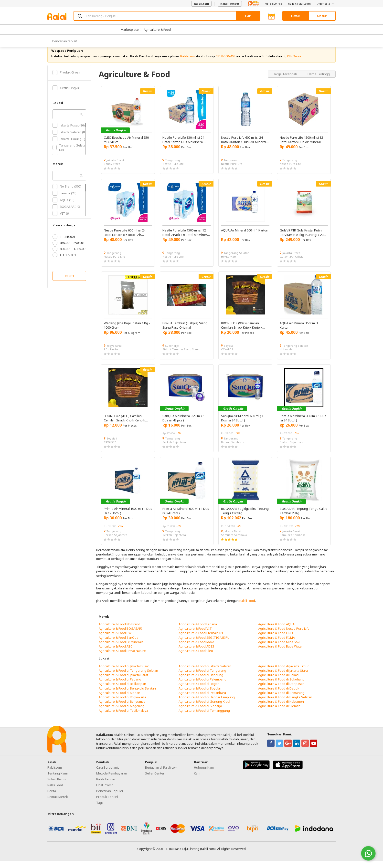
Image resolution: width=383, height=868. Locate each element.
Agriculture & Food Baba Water (281, 654)
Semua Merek (58, 804)
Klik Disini (294, 63)
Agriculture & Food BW (115, 640)
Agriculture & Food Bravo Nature (122, 658)
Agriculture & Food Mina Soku (280, 649)
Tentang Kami (58, 781)
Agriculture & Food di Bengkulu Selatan (127, 695)
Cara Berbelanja (108, 775)
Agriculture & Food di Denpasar (281, 691)
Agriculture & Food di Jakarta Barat (123, 682)
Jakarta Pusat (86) (69, 133)
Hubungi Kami (204, 775)
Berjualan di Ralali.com (161, 775)
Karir (197, 781)
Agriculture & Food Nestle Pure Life (284, 636)
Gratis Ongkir (66, 95)
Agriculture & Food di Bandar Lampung (207, 704)
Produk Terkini (107, 804)
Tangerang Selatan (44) (70, 155)
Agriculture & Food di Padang (120, 687)
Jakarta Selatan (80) (70, 139)
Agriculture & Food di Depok (279, 695)
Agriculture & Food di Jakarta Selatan (205, 673)
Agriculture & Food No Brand (119, 631)
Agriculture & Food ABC (116, 654)
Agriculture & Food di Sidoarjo (200, 713)
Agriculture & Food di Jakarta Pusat (124, 673)
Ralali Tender (230, 4)
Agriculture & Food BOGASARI (121, 636)
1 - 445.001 (64, 244)
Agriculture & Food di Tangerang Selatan (128, 678)
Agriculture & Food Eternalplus (201, 640)
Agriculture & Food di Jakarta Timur (283, 673)
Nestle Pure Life (173, 171)
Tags (100, 810)
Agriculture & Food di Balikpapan (122, 691)
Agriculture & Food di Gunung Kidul (204, 709)
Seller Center (155, 781)
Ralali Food (247, 608)
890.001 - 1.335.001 (70, 256)
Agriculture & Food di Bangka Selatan (285, 704)
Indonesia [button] (326, 4)
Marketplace (130, 30)
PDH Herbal (112, 357)
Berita (52, 798)
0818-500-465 (274, 4)
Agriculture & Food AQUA (276, 631)
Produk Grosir (67, 80)
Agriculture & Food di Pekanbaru (202, 700)
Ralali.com (201, 4)
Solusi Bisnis (57, 786)
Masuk (322, 16)
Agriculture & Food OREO (276, 640)
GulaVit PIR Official (292, 264)
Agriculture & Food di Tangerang (202, 678)
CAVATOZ (227, 357)
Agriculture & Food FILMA (277, 645)
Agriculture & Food (157, 30)
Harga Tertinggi (319, 81)
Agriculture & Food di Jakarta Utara (283, 678)
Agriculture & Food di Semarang (281, 700)
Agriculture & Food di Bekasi (279, 682)
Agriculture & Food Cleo (196, 658)
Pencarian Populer (110, 798)
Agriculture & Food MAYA (196, 649)
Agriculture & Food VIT (195, 636)
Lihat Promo (105, 792)
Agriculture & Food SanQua (118, 645)
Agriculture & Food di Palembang (202, 687)
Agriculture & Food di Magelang (122, 713)
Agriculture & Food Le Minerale (121, 649)
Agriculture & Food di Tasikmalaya (123, 718)
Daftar (296, 16)
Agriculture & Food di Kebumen (281, 709)
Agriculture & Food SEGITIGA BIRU (204, 645)
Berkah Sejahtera (174, 449)
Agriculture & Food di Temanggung (204, 718)
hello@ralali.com (299, 4)
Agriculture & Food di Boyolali (200, 695)
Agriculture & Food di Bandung (201, 682)
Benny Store (112, 171)
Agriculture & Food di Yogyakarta (122, 704)
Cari (248, 16)
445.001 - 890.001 (69, 250)
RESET (69, 283)
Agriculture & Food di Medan (119, 700)
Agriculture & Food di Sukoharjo (281, 687)
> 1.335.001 (64, 262)
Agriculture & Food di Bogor (199, 691)
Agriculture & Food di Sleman (279, 713)
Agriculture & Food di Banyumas (122, 709)
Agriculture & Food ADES (196, 654)
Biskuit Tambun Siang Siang (181, 357)
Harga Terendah (285, 81)
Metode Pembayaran (112, 781)
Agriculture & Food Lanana (198, 631)
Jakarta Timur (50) (69, 146)
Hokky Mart (229, 264)
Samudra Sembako (234, 542)
